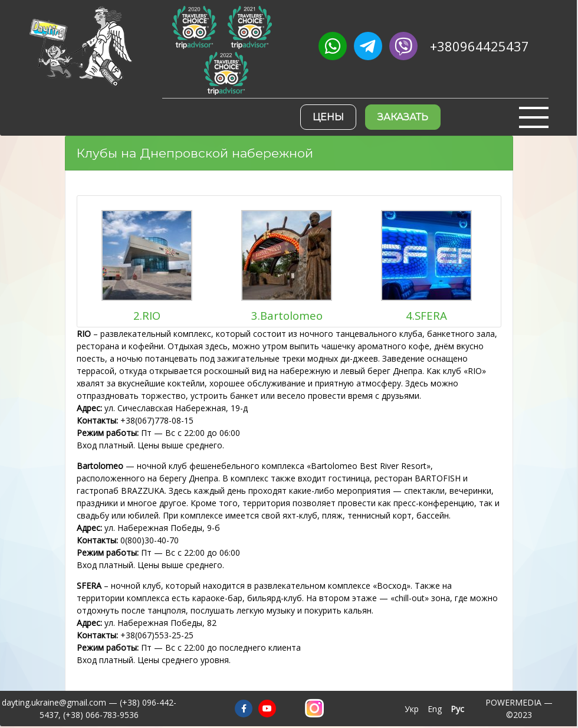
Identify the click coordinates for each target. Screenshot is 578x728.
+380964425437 (480, 46)
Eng (435, 709)
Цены (328, 117)
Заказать (403, 117)
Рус (457, 709)
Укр (412, 709)
